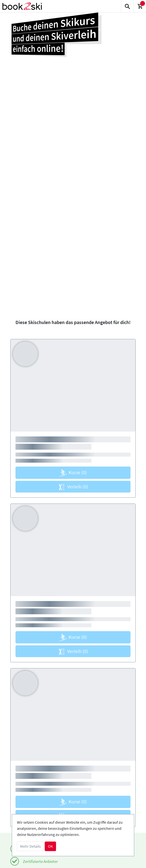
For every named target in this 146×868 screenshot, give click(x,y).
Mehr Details (30, 846)
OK (50, 846)
